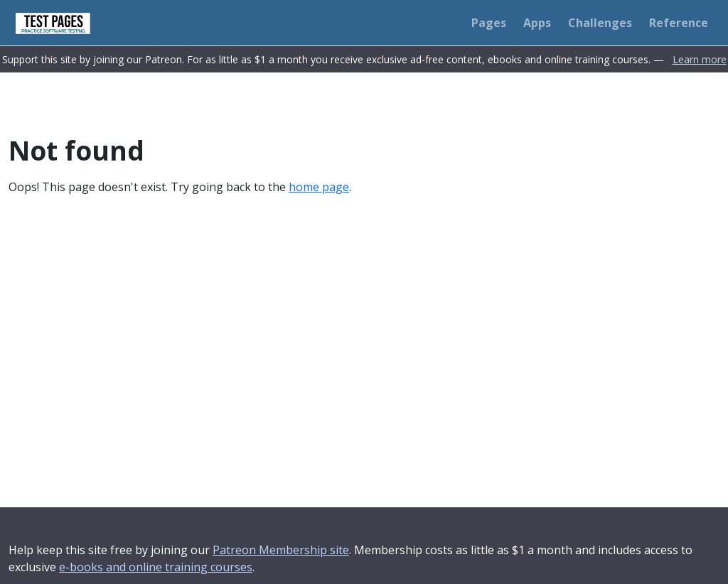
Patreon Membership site (281, 550)
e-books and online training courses (156, 567)
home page (319, 187)
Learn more (700, 59)
